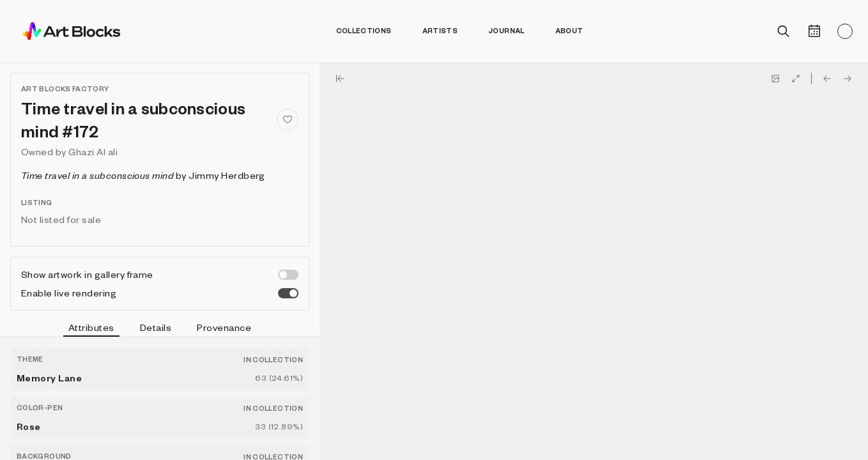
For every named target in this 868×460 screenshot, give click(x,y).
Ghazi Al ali (93, 151)
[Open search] (784, 31)
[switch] (288, 275)
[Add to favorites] (288, 119)
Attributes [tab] (91, 329)
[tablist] (160, 329)
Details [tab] (156, 327)
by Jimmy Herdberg (143, 175)
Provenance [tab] (224, 327)
